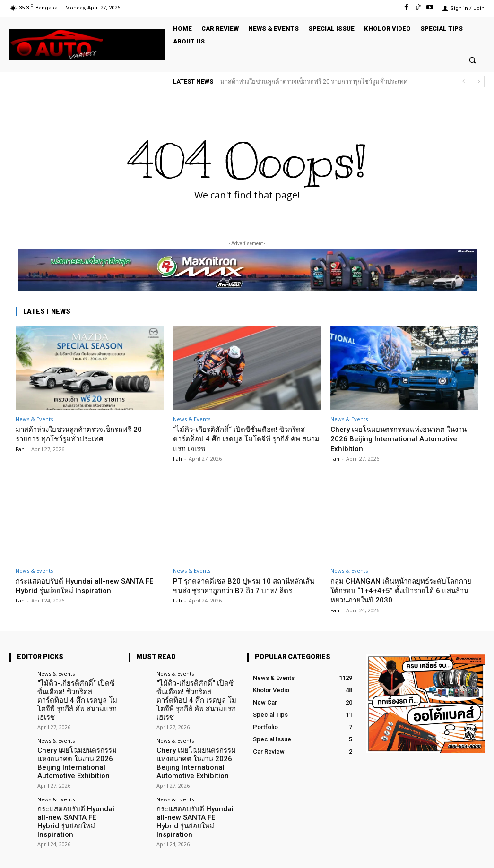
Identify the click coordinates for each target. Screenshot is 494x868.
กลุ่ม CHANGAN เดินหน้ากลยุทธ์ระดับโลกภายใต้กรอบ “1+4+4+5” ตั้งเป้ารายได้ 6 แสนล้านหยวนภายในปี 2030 (402, 590)
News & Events (34, 419)
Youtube (473, 853)
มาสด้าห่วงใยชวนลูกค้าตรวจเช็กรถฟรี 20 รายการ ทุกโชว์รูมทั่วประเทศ (314, 82)
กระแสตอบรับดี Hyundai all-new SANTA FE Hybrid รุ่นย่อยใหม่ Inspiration (86, 585)
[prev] (464, 82)
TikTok (427, 853)
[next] (479, 82)
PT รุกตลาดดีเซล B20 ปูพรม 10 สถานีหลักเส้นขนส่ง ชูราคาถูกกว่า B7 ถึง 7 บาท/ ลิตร (246, 590)
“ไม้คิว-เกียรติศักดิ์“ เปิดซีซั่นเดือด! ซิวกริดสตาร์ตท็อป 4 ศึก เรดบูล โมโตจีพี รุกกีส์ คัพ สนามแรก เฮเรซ (244, 439)
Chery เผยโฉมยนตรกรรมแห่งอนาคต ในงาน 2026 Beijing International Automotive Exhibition (400, 439)
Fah (20, 449)
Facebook (378, 853)
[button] (472, 60)
